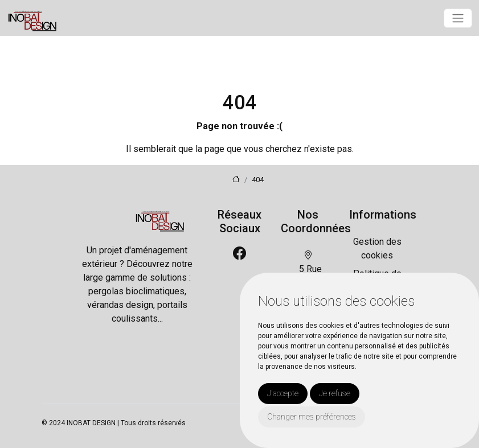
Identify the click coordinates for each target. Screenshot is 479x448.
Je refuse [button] (335, 393)
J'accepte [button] (283, 393)
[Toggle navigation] (458, 18)
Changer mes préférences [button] (312, 417)
